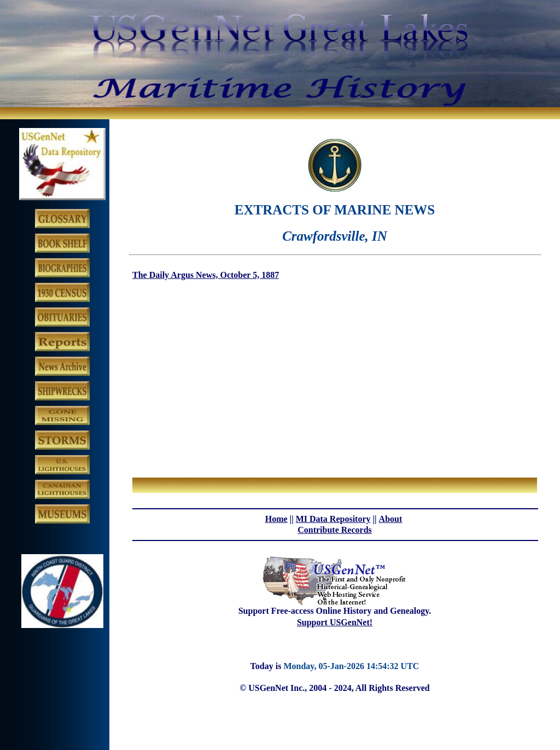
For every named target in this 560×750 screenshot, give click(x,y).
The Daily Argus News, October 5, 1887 (206, 275)
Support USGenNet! (335, 622)
